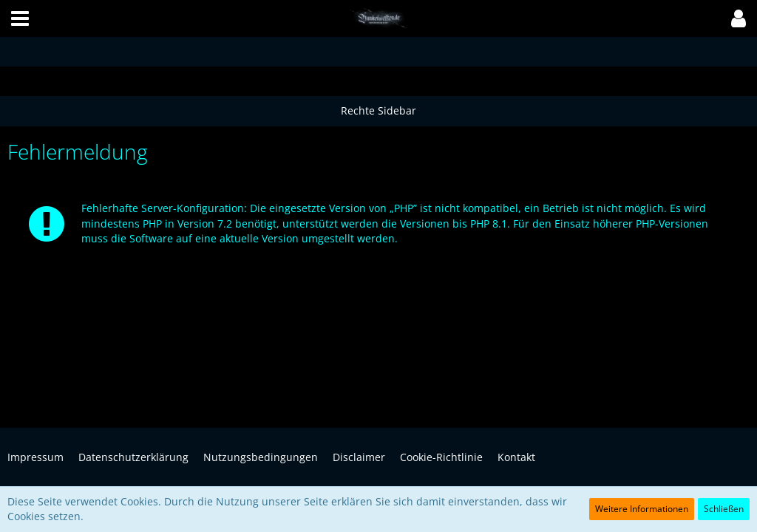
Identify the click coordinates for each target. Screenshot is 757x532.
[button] (20, 18)
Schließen (724, 509)
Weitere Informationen (642, 509)
